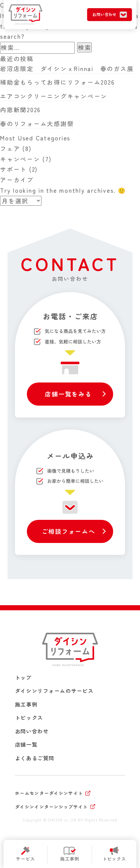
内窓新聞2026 (20, 110)
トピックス (29, 717)
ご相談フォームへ (69, 531)
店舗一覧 (26, 744)
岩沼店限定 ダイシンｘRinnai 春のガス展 (67, 69)
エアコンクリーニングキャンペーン (54, 96)
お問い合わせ (32, 731)
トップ (23, 677)
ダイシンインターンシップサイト (51, 807)
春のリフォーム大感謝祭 (37, 124)
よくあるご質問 (35, 758)
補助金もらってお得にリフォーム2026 (57, 82)
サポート (13, 169)
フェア (10, 148)
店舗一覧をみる (68, 394)
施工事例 (26, 704)
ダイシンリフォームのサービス (54, 691)
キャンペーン (20, 159)
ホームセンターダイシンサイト (49, 793)
